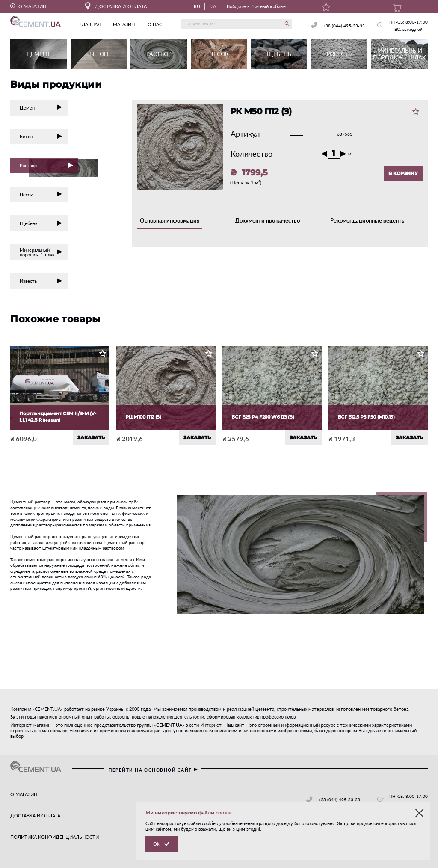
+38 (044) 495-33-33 (344, 26)
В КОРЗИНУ (403, 173)
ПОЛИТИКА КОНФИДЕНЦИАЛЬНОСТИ (55, 837)
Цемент (41, 108)
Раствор (49, 166)
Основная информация (170, 220)
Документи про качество (267, 220)
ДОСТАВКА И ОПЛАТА (116, 6)
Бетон (41, 136)
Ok (156, 844)
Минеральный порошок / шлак (41, 252)
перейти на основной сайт (153, 770)
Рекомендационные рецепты (368, 220)
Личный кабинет (270, 6)
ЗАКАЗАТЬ (91, 437)
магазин (124, 24)
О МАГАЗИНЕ (30, 6)
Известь (41, 281)
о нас (155, 24)
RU (197, 6)
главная (90, 24)
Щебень (41, 223)
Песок (41, 195)
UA (212, 6)
